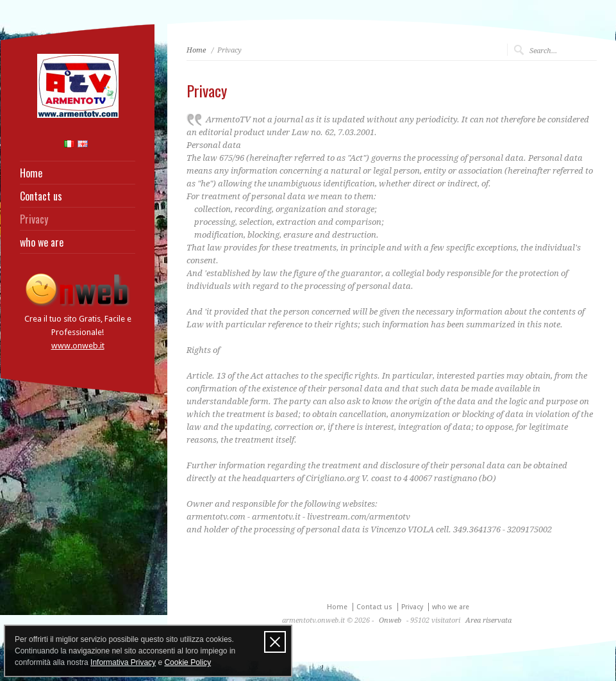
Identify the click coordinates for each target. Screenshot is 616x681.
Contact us (41, 196)
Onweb (390, 620)
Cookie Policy (187, 662)
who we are (42, 242)
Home (31, 173)
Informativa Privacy (123, 662)
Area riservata (488, 620)
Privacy (34, 219)
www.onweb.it (78, 346)
